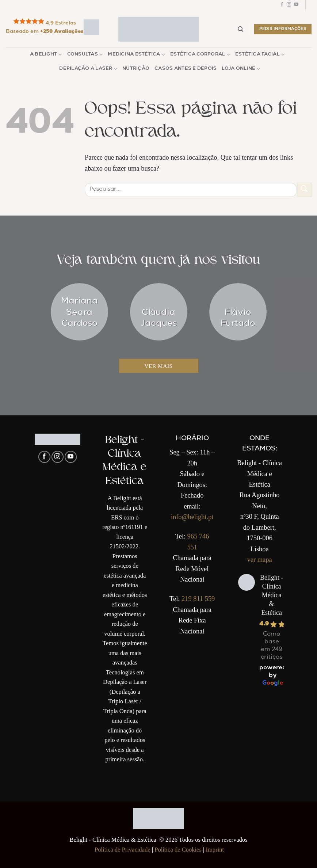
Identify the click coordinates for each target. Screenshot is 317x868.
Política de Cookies (178, 850)
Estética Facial (260, 55)
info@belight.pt (192, 517)
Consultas (85, 55)
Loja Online (241, 69)
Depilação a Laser (88, 69)
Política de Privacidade (123, 850)
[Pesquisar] (240, 29)
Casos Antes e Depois (186, 69)
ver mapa (260, 560)
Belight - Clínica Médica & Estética (272, 595)
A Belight (46, 55)
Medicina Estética (136, 55)
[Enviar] (304, 190)
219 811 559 (198, 599)
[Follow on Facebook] (282, 5)
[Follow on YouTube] (296, 5)
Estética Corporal (200, 55)
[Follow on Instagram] (289, 5)
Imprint (215, 850)
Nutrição (136, 69)
